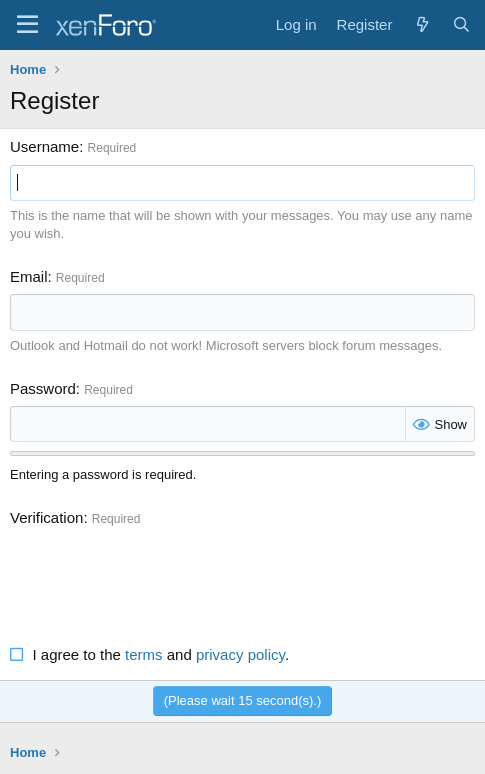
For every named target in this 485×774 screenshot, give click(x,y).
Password (43, 388)
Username (44, 146)
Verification (46, 517)
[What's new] (421, 24)
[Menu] (27, 25)
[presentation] (162, 575)
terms (144, 654)
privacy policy (240, 654)
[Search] (461, 24)
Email (29, 276)
